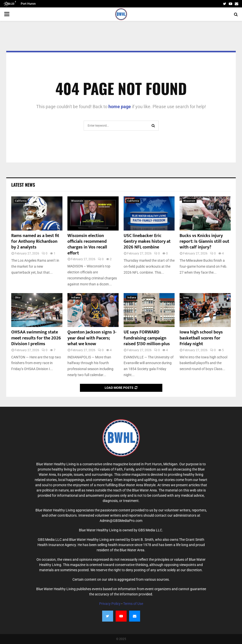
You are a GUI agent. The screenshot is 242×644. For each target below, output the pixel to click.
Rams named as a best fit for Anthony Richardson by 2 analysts (35, 242)
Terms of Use (133, 604)
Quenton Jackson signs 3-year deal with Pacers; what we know (92, 338)
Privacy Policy (110, 604)
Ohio (18, 297)
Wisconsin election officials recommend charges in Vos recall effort (87, 244)
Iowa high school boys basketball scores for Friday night (201, 338)
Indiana (75, 297)
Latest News (23, 185)
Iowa (186, 297)
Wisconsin (77, 201)
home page (120, 107)
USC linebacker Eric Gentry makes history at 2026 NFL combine (147, 242)
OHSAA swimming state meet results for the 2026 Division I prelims (36, 338)
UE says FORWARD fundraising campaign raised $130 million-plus (147, 338)
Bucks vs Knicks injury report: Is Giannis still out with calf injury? (204, 242)
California (21, 201)
